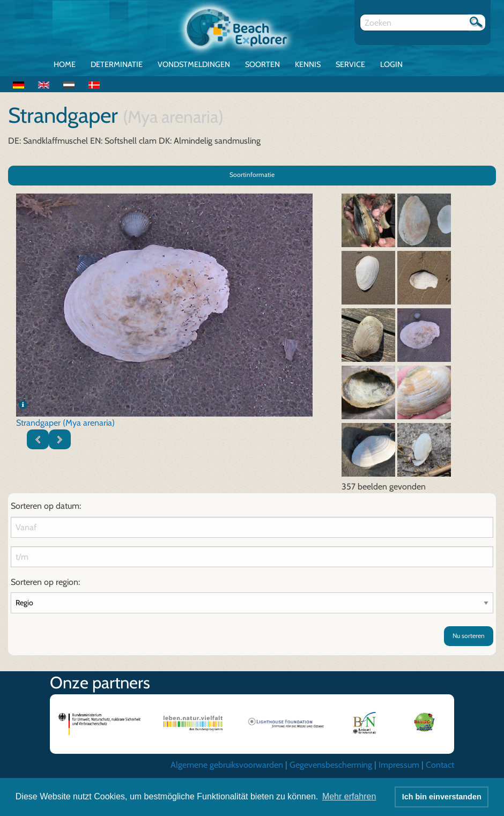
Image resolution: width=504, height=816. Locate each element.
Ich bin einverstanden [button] (442, 797)
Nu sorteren (469, 636)
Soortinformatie (252, 175)
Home (65, 64)
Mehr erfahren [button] (349, 796)
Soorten (262, 64)
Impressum (399, 765)
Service (350, 64)
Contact (440, 765)
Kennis (308, 64)
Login (391, 64)
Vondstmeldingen (194, 64)
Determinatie (117, 64)
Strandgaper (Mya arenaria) (65, 423)
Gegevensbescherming (331, 765)
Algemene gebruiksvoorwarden (227, 765)
